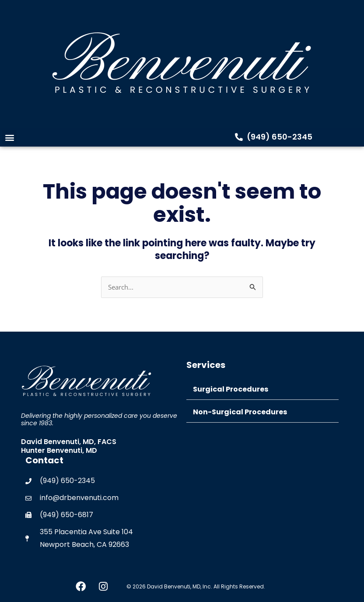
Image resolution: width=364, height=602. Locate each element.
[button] (9, 137)
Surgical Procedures (231, 389)
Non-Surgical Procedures (240, 412)
